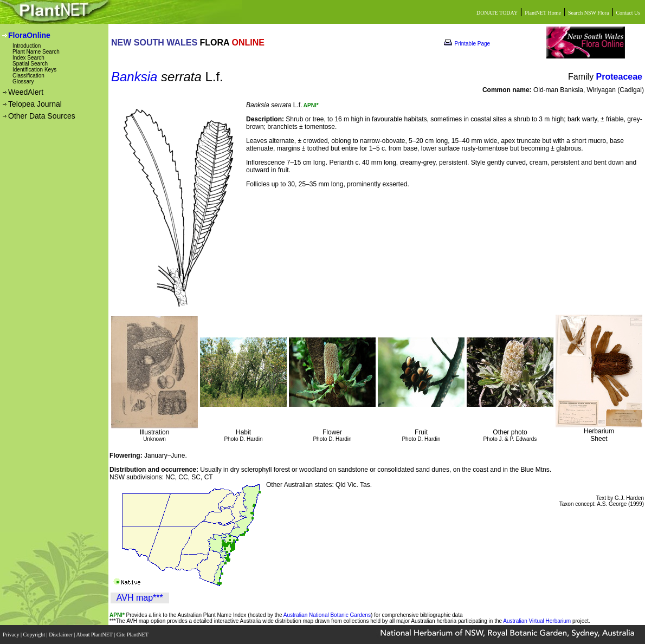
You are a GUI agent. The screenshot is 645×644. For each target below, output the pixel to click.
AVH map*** (140, 598)
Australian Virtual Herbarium (537, 621)
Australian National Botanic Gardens (327, 615)
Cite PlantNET (133, 635)
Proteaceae (619, 77)
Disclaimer (61, 635)
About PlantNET (95, 635)
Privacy (12, 635)
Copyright (35, 635)
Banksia (134, 77)
